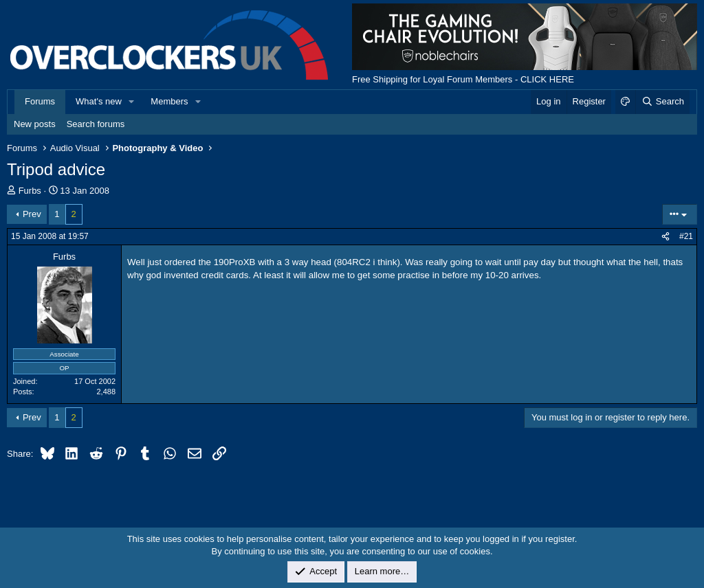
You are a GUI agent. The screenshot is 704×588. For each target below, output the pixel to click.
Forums (40, 101)
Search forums (96, 124)
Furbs (30, 191)
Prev (32, 214)
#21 (686, 236)
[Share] (665, 237)
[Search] (662, 102)
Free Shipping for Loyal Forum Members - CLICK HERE (463, 79)
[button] (132, 102)
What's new (99, 101)
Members (169, 101)
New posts (35, 124)
